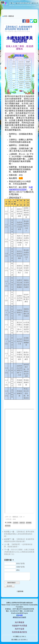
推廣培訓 (22, 523)
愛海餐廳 (29, 523)
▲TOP (6, 517)
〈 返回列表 (20, 591)
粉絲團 (20, 615)
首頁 (6, 16)
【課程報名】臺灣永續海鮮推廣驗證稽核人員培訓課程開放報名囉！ (19, 534)
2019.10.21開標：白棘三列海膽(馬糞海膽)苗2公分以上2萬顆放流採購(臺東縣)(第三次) (19, 552)
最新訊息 (11, 16)
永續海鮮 (16, 523)
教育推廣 (8, 526)
